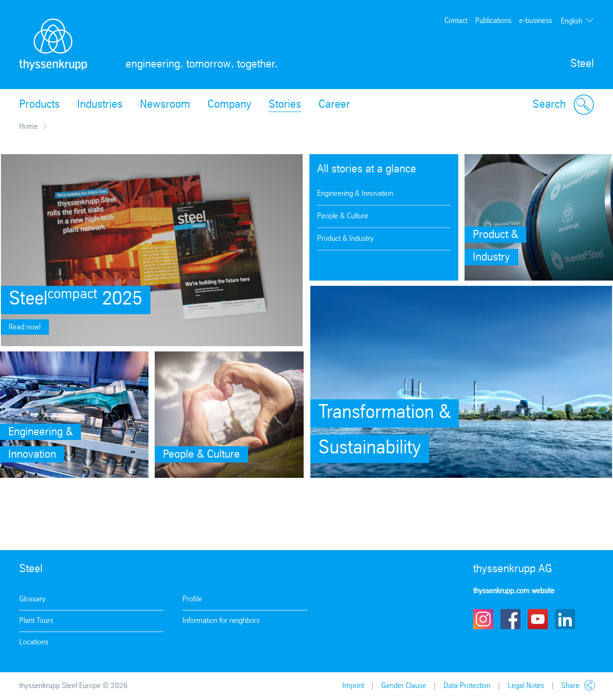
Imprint (353, 686)
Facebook (511, 619)
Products (40, 105)
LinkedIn (565, 619)
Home (28, 127)
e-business (536, 21)
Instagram (483, 619)
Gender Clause (404, 686)
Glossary (32, 599)
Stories (285, 105)
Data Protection (467, 686)
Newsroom (165, 105)
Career (334, 105)
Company (229, 105)
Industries (100, 105)
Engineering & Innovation (355, 194)
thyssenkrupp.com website (514, 591)
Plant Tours (36, 621)
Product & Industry (345, 239)
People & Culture (343, 216)
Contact (456, 21)
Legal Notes (526, 686)
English (572, 21)
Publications (493, 21)
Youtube (538, 619)
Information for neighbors (221, 621)
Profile (192, 599)
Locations (34, 642)
